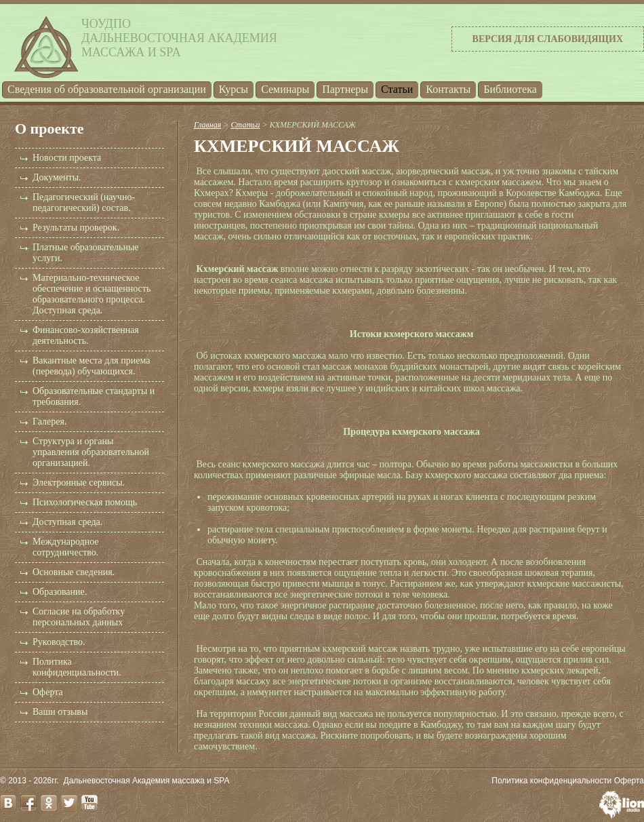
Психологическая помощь (85, 502)
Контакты (448, 89)
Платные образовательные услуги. (86, 253)
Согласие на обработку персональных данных (79, 617)
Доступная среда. (67, 522)
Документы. (57, 177)
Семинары (285, 89)
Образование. (60, 592)
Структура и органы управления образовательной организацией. (91, 452)
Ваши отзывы (60, 712)
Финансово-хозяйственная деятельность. (86, 335)
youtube (89, 803)
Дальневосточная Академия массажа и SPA (147, 781)
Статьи (397, 89)
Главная (207, 125)
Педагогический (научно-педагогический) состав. (84, 202)
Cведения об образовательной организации (107, 89)
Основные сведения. (74, 572)
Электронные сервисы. (79, 483)
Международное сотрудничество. (66, 547)
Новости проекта (67, 158)
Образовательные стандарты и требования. (94, 396)
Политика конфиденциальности (551, 781)
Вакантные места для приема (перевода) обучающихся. (91, 366)
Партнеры (345, 89)
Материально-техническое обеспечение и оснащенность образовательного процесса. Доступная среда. (92, 294)
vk (8, 803)
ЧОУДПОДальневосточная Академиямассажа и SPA (179, 38)
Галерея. (49, 422)
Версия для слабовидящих (548, 39)
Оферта (48, 692)
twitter (69, 803)
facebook (28, 803)
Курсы (234, 89)
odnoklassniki (49, 803)
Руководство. (59, 642)
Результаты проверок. (76, 228)
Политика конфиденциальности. (77, 667)
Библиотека (510, 89)
